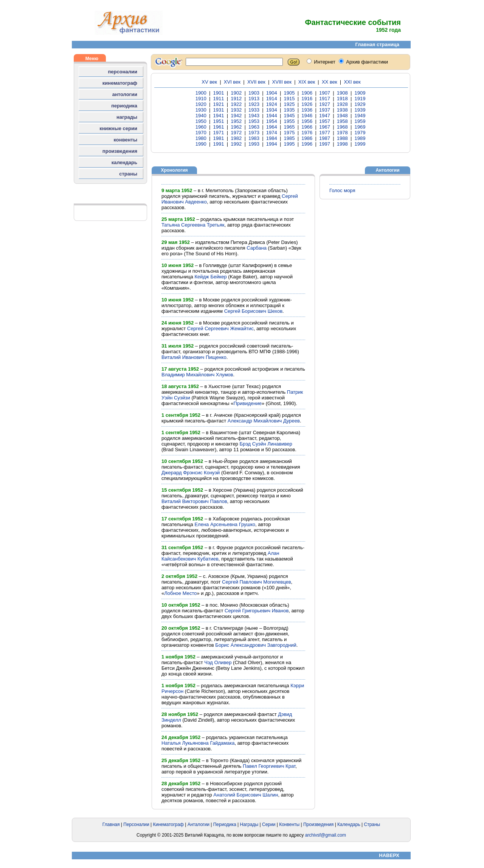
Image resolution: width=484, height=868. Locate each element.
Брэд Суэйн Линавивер (266, 444)
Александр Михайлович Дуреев (264, 421)
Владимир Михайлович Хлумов (197, 375)
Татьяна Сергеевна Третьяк (193, 225)
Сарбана (257, 248)
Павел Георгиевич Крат (269, 766)
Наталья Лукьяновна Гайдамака (198, 743)
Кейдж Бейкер (210, 277)
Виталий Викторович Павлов (194, 501)
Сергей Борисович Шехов (253, 311)
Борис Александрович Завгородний (256, 645)
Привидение (247, 403)
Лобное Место (180, 593)
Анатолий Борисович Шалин (246, 795)
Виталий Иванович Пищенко (194, 357)
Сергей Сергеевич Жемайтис (220, 328)
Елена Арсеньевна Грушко (225, 524)
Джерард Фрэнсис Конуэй (191, 473)
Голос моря (342, 190)
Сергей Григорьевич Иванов (257, 611)
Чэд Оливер (218, 662)
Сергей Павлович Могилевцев (256, 582)
